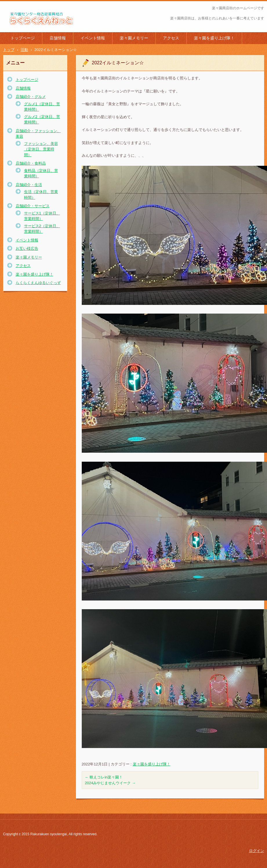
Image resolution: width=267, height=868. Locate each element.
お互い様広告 (27, 249)
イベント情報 (93, 38)
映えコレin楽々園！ (104, 777)
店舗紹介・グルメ (31, 97)
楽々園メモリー (134, 38)
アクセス (171, 38)
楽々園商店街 (19, 29)
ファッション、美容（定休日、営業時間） (41, 149)
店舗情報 (58, 38)
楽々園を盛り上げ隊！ (214, 38)
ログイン (257, 851)
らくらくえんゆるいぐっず (38, 283)
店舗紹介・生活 (29, 185)
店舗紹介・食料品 (31, 163)
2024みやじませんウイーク (110, 783)
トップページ (23, 38)
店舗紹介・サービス (33, 206)
